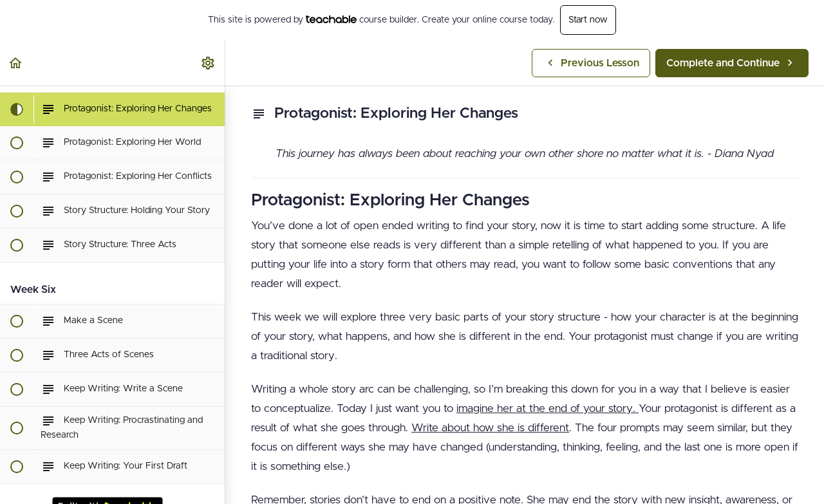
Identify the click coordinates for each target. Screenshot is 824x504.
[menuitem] (209, 63)
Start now (588, 20)
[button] (16, 63)
